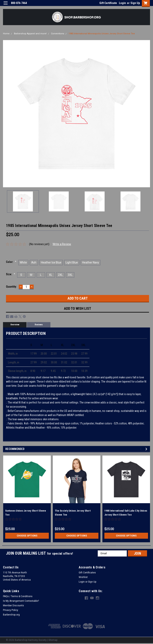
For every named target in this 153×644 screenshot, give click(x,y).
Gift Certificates (87, 573)
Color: (11, 262)
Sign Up (135, 3)
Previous (141, 449)
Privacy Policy (11, 610)
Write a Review (62, 244)
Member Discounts (13, 606)
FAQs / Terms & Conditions (18, 596)
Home (6, 34)
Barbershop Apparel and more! (30, 34)
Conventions (58, 34)
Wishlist (83, 577)
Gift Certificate (108, 3)
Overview (15, 325)
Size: (11, 274)
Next (147, 449)
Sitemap (53, 640)
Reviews (39, 325)
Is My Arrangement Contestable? (21, 601)
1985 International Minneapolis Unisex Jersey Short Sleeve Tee (102, 34)
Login (122, 3)
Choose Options (27, 536)
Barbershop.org (11, 615)
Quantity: (11, 287)
